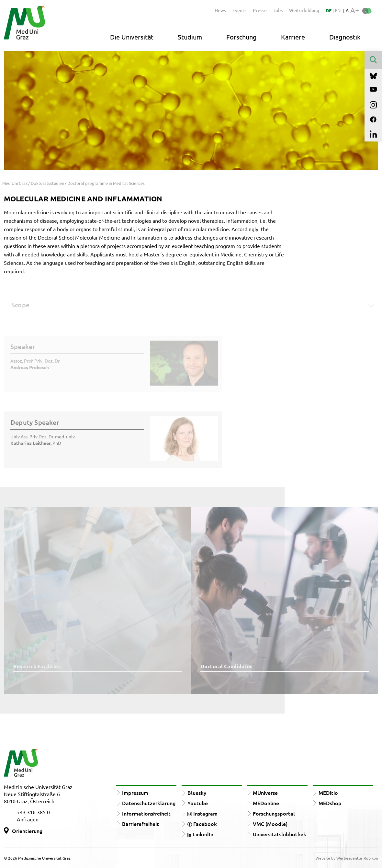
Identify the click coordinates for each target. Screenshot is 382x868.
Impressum (135, 793)
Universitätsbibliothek (280, 834)
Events (239, 10)
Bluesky (197, 793)
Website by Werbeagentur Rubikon (347, 858)
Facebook (202, 824)
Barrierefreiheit (140, 824)
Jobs (278, 10)
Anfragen (28, 819)
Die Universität (132, 37)
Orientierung (27, 831)
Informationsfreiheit (146, 813)
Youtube (198, 803)
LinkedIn (200, 834)
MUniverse (265, 793)
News (220, 10)
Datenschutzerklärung (149, 803)
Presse (260, 10)
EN (338, 11)
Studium (190, 37)
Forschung (242, 37)
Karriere (293, 37)
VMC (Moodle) (270, 824)
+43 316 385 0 (33, 812)
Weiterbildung (304, 10)
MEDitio (328, 793)
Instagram (202, 813)
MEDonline (266, 803)
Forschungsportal (274, 813)
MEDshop (330, 803)
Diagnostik (345, 37)
